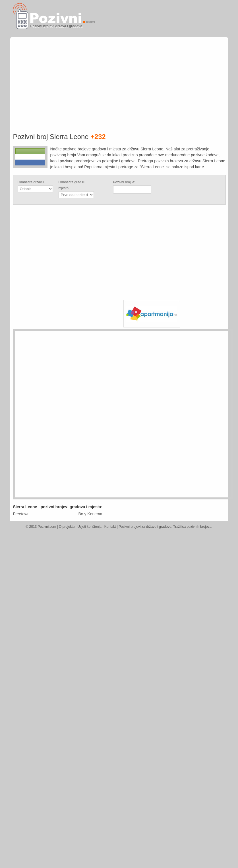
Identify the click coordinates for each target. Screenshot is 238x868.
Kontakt (110, 527)
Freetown (21, 514)
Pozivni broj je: (124, 182)
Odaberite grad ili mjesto (72, 185)
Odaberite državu (31, 182)
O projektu (67, 527)
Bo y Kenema (90, 514)
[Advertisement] (165, 70)
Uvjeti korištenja (89, 527)
